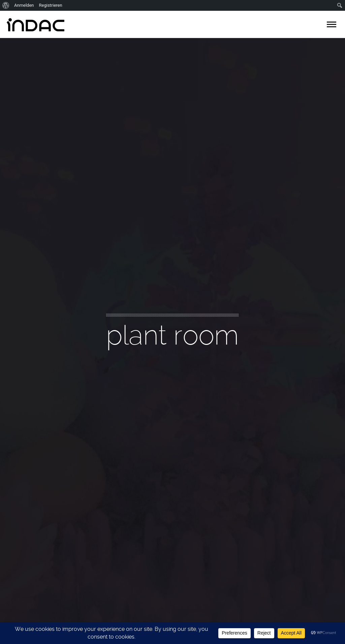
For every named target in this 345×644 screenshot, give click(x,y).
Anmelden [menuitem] (24, 5)
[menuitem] (6, 5)
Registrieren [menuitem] (51, 5)
